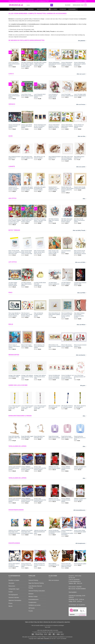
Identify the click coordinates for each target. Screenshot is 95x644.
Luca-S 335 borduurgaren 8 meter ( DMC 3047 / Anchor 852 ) (27, 407)
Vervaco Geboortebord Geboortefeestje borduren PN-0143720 (55, 64)
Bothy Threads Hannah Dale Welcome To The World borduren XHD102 (80, 252)
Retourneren (12, 586)
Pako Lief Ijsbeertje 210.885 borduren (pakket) (39, 314)
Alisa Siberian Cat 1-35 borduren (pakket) (39, 157)
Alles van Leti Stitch (81, 262)
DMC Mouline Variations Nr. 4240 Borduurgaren (67, 407)
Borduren (31, 9)
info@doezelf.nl (76, 581)
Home (11, 9)
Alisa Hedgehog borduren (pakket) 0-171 (15, 157)
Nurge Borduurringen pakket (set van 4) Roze (67, 437)
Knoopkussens (32, 602)
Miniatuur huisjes (33, 597)
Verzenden (11, 583)
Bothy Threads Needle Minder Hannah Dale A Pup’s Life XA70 (39, 252)
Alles (85, 199)
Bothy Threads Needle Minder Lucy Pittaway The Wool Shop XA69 (15, 252)
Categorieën (72, 9)
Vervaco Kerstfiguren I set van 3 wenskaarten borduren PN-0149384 (67, 377)
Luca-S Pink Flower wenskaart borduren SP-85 (80, 377)
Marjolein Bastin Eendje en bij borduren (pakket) (80, 188)
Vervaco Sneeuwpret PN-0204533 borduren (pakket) (15, 126)
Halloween (53, 9)
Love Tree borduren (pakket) (66, 251)
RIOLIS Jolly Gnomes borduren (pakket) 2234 (67, 346)
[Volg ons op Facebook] (84, 1)
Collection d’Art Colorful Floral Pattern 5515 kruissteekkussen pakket (14, 532)
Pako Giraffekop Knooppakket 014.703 (54, 564)
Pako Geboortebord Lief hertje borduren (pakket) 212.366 (54, 314)
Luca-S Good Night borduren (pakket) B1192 (67, 95)
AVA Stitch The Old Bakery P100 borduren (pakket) (79, 220)
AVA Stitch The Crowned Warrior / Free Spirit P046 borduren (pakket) (40, 220)
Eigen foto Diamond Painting (36, 583)
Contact (11, 592)
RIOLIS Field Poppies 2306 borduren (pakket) (27, 346)
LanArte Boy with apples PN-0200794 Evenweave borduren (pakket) (27, 188)
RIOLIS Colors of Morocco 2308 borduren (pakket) (14, 346)
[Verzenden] (52, 5)
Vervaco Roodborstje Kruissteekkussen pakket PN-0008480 (55, 532)
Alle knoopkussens (81, 543)
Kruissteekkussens (34, 599)
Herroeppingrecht (13, 595)
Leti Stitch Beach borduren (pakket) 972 (54, 283)
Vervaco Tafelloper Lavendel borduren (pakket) (66, 468)
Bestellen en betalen (14, 580)
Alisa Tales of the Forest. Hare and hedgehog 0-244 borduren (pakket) (67, 158)
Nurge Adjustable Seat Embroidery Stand (39, 437)
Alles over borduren (54, 580)
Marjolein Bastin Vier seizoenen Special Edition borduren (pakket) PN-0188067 (67, 189)
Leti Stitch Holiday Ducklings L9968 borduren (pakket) (13, 284)
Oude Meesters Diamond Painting (35, 587)
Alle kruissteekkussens (80, 510)
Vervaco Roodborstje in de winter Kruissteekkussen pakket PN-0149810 (67, 533)
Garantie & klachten (14, 598)
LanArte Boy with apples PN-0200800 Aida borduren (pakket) (40, 188)
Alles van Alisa (82, 136)
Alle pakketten (82, 41)
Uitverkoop (63, 9)
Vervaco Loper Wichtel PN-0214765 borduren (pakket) (27, 126)
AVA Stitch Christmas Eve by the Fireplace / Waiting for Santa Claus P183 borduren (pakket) (27, 65)
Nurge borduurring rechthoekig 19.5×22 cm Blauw (80, 438)
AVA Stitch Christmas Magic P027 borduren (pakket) (54, 220)
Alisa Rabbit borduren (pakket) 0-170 (79, 157)
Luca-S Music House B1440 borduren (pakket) (27, 95)
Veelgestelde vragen (14, 589)
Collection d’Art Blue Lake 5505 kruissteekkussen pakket (40, 532)
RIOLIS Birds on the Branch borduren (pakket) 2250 (55, 346)
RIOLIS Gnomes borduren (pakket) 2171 (80, 346)
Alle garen (83, 385)
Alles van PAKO (82, 293)
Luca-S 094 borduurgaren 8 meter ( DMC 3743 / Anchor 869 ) (40, 407)
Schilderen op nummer (35, 605)
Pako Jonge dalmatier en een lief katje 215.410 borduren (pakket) (14, 314)
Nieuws (10, 606)
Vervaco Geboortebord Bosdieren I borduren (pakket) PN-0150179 (67, 64)
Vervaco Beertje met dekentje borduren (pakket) (79, 126)
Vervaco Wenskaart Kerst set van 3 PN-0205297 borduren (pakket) (40, 126)
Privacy (10, 603)
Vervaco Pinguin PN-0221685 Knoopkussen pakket (27, 565)
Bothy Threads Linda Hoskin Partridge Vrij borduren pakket (54, 252)
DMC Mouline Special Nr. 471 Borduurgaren (80, 407)
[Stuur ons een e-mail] (86, 1)
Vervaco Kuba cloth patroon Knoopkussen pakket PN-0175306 (66, 565)
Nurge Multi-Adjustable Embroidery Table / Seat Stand (14, 438)
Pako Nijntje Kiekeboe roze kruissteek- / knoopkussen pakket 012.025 (79, 315)
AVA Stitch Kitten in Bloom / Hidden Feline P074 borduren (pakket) (40, 64)
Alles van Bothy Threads (80, 230)
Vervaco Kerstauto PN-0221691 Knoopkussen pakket (39, 565)
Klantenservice (79, 1)
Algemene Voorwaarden (15, 600)
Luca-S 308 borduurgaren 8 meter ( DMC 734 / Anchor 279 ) (15, 407)
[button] (68, 5)
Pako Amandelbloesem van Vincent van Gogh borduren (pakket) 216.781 (67, 315)
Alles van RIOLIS (82, 325)
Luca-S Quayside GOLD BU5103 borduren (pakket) (40, 96)
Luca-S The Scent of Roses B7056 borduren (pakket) (14, 64)
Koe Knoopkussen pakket (80, 564)
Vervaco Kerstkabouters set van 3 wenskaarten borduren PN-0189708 (54, 377)
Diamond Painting (20, 9)
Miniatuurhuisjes (42, 9)
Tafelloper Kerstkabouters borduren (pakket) (80, 467)
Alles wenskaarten (81, 355)
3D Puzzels (32, 608)
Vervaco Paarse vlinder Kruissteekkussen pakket (80, 531)
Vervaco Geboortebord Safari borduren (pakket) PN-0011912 (80, 64)
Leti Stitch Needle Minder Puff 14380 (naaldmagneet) (40, 284)
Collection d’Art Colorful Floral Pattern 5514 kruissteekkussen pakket (27, 532)
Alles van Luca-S (82, 74)
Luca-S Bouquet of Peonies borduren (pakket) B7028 (53, 96)
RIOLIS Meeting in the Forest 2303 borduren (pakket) (39, 346)
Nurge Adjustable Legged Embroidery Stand (27, 437)
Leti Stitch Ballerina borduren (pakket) (66, 283)
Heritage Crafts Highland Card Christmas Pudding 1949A (27, 377)
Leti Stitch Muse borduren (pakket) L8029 (80, 283)
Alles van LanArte (81, 167)
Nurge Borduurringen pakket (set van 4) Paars (54, 437)
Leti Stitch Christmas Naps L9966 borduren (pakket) (26, 284)
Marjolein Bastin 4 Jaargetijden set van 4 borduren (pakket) (54, 188)
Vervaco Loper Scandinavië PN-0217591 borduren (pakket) (40, 468)
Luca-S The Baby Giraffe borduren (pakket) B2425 (80, 95)
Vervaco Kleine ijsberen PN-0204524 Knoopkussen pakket (14, 565)
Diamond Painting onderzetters (37, 591)
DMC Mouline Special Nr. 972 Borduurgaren (55, 407)
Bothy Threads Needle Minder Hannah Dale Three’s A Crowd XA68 (27, 252)
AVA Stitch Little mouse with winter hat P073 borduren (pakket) (67, 220)
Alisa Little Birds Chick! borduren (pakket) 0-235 (27, 157)
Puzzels (31, 611)
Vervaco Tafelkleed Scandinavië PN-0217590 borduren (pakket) (27, 468)
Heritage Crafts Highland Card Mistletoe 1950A (14, 376)
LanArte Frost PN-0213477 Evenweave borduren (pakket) (14, 188)
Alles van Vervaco (81, 104)
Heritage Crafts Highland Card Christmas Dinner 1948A (40, 377)
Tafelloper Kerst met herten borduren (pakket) (54, 467)
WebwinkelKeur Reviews (46, 642)
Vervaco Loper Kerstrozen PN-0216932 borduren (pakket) (15, 468)
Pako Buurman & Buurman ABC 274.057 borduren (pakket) (27, 314)
